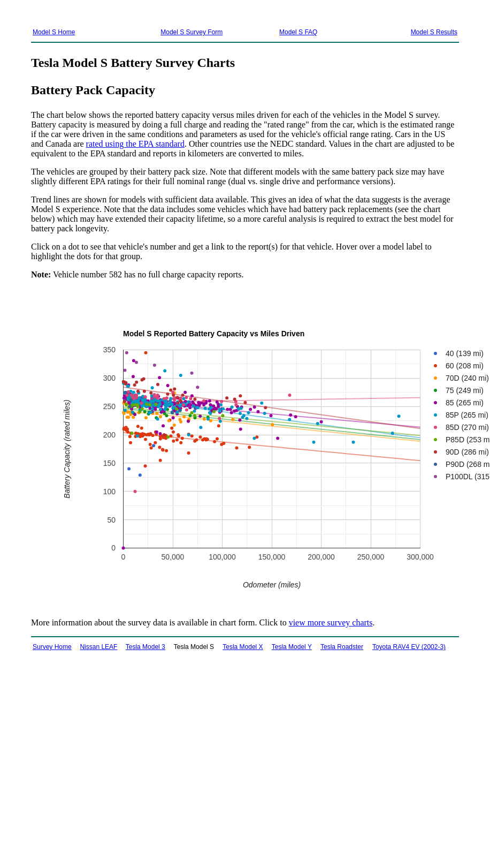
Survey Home (52, 647)
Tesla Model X (243, 647)
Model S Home (54, 32)
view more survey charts (331, 622)
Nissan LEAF (98, 647)
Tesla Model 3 (146, 647)
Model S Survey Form (192, 32)
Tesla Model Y (292, 647)
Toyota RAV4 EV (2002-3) (409, 647)
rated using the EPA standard (135, 144)
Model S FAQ (298, 32)
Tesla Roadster (342, 647)
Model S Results (434, 32)
